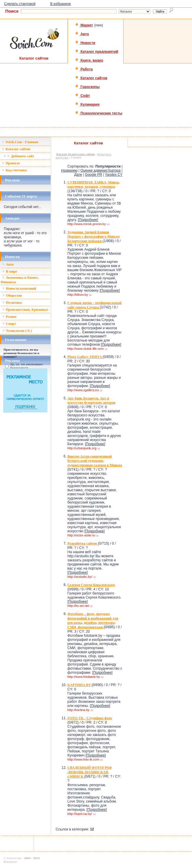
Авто (82, 34)
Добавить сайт (19, 156)
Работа (84, 69)
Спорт (9, 324)
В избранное (61, 4)
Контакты (10, 862)
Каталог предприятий (97, 52)
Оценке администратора (101, 170)
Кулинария (87, 104)
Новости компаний (19, 288)
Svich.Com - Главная (20, 142)
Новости (85, 43)
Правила (11, 163)
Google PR (94, 175)
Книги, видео (89, 60)
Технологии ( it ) (17, 331)
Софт (82, 96)
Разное (9, 317)
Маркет (84, 25)
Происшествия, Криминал (25, 310)
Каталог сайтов (91, 78)
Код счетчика (14, 170)
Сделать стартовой (20, 4)
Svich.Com (14, 858)
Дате (78, 175)
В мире (10, 271)
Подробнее (88, 220)
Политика (12, 303)
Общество (12, 295)
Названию (69, 170)
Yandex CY (114, 175)
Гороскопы (87, 87)
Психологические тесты (98, 113)
